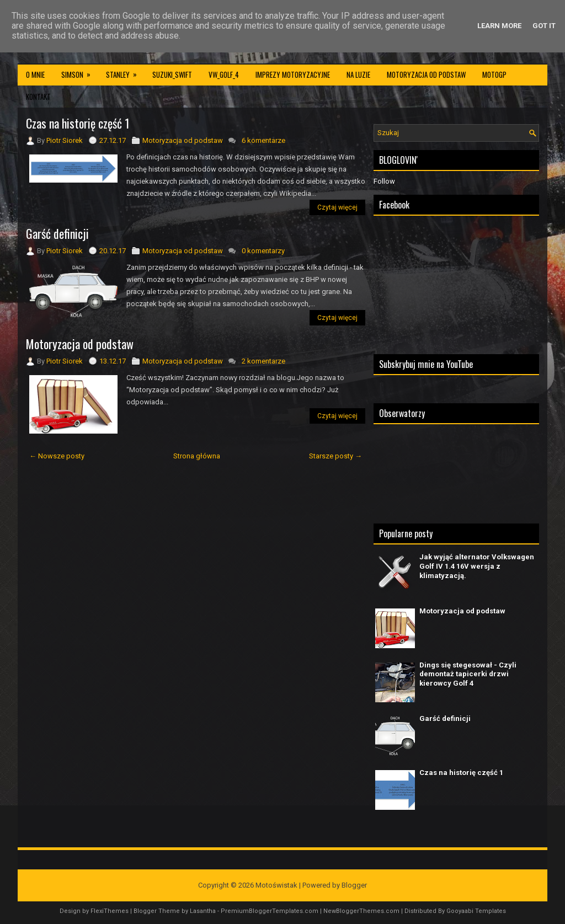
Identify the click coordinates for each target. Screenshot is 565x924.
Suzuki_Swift (172, 74)
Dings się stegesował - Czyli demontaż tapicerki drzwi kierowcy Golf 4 (468, 674)
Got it (544, 26)
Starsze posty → (335, 456)
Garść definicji (57, 233)
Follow (384, 181)
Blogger (354, 885)
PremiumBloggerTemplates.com (270, 911)
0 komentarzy (263, 251)
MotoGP (494, 74)
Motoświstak (276, 885)
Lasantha (203, 911)
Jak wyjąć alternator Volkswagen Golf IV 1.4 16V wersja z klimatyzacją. (477, 566)
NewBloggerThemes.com (361, 911)
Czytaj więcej (337, 207)
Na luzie (358, 74)
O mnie (35, 74)
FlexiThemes (110, 911)
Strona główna (197, 456)
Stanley (125, 72)
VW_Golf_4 (224, 74)
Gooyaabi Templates (476, 911)
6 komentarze (263, 140)
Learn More (499, 26)
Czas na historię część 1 (78, 123)
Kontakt (38, 97)
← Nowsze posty (57, 456)
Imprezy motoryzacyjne (293, 74)
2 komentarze (263, 361)
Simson (79, 72)
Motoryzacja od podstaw (426, 74)
